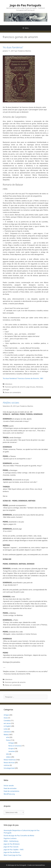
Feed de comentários (11, 791)
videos (9, 757)
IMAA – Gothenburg (11, 841)
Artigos (6, 715)
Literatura (9, 384)
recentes (12, 751)
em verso (7, 723)
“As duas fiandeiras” (13, 47)
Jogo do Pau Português (25, 5)
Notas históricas (10, 760)
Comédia (7, 720)
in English (7, 726)
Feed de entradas (10, 788)
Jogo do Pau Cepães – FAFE (14, 850)
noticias (7, 765)
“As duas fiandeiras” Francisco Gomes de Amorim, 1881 (23, 378)
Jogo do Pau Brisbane (12, 844)
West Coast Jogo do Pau (12, 855)
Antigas (11, 743)
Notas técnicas (9, 762)
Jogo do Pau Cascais (11, 847)
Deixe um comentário (13, 392)
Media (6, 735)
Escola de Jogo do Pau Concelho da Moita (19, 835)
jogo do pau (31, 387)
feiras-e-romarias (15, 746)
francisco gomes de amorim (15, 387)
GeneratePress (40, 865)
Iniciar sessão (9, 786)
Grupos (11, 748)
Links (6, 729)
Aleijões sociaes (11, 403)
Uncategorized (9, 768)
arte (8, 737)
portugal (6, 390)
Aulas (6, 718)
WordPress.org (9, 794)
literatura (40, 387)
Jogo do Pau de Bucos (12, 852)
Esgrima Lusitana (10, 838)
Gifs (8, 754)
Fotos (8, 740)
